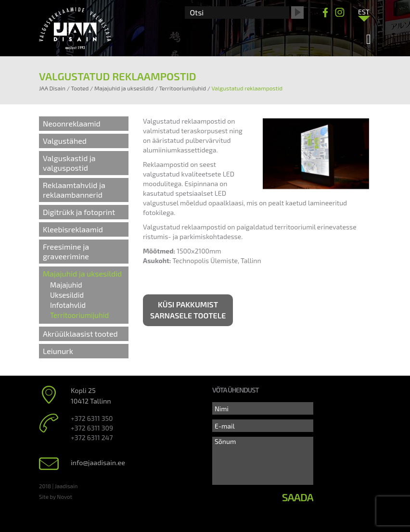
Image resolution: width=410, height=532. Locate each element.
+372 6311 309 (92, 428)
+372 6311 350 (92, 418)
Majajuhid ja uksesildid (82, 273)
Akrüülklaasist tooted (80, 334)
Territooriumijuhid (79, 315)
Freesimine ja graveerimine (66, 251)
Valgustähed (65, 141)
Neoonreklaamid (72, 123)
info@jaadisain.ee (98, 462)
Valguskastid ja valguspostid (69, 163)
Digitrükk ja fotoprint (79, 212)
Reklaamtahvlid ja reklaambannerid (74, 190)
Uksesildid (67, 295)
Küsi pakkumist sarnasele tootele (188, 310)
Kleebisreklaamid (73, 229)
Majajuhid (66, 285)
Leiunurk (58, 351)
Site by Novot (56, 496)
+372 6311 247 (92, 437)
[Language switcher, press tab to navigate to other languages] (364, 12)
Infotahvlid (68, 305)
